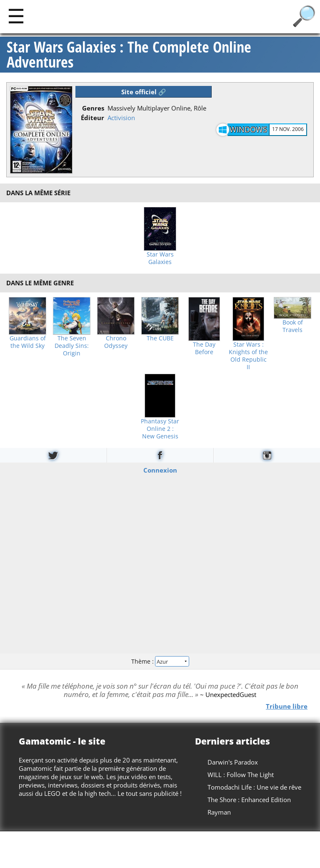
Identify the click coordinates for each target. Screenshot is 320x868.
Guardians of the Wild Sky (28, 342)
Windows (248, 129)
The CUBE (160, 338)
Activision (121, 118)
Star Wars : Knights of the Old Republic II (248, 356)
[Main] (16, 16)
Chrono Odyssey (116, 342)
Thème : (160, 661)
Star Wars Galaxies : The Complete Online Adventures (129, 55)
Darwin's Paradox (233, 762)
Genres (93, 108)
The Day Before (204, 348)
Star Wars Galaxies (160, 258)
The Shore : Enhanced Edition (249, 800)
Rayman (219, 812)
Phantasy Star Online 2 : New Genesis (160, 429)
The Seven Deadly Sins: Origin (72, 346)
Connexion (160, 470)
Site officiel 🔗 (144, 92)
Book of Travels (293, 326)
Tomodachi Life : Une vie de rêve (254, 787)
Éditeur (92, 118)
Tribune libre (287, 706)
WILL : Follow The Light (241, 775)
